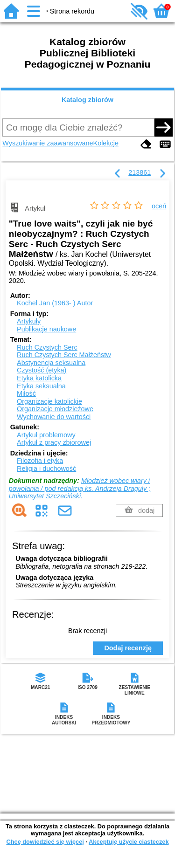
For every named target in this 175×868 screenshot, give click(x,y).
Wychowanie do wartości (54, 417)
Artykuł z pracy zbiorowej (54, 442)
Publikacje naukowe (46, 329)
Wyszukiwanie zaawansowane (48, 143)
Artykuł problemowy (46, 435)
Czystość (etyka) (42, 370)
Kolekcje (106, 143)
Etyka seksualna (41, 386)
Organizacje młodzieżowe (55, 409)
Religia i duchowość (46, 468)
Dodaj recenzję (128, 648)
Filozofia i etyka (40, 461)
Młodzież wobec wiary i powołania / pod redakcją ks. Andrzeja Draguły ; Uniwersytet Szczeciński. (80, 488)
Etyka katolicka (39, 378)
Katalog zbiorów (87, 100)
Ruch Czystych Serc (47, 347)
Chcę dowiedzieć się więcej (45, 842)
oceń (159, 206)
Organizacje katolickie (49, 401)
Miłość (26, 393)
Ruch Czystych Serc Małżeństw (64, 355)
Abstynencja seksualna (51, 363)
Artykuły (29, 321)
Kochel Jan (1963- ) (55, 303)
